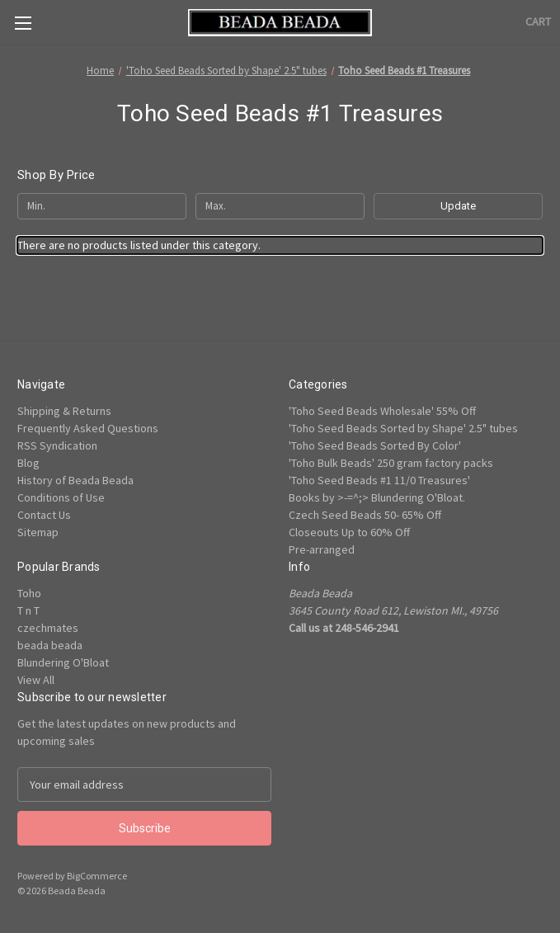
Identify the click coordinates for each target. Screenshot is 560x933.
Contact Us (44, 515)
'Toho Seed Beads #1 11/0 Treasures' (379, 480)
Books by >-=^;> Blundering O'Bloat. (377, 497)
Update (458, 206)
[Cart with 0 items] (538, 22)
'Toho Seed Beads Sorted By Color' (375, 445)
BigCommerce (97, 876)
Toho (29, 593)
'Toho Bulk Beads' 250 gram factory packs (391, 463)
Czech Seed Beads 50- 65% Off (365, 515)
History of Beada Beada (75, 480)
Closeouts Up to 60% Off (349, 532)
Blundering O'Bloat (63, 662)
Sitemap (38, 532)
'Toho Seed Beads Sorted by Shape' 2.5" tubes (403, 428)
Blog (28, 463)
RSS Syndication (57, 445)
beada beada (50, 645)
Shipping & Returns (64, 411)
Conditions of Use (61, 497)
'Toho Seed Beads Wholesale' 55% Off (382, 411)
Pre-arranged (322, 549)
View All (36, 680)
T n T (28, 610)
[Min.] (102, 206)
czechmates (48, 628)
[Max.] (280, 206)
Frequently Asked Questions (88, 428)
